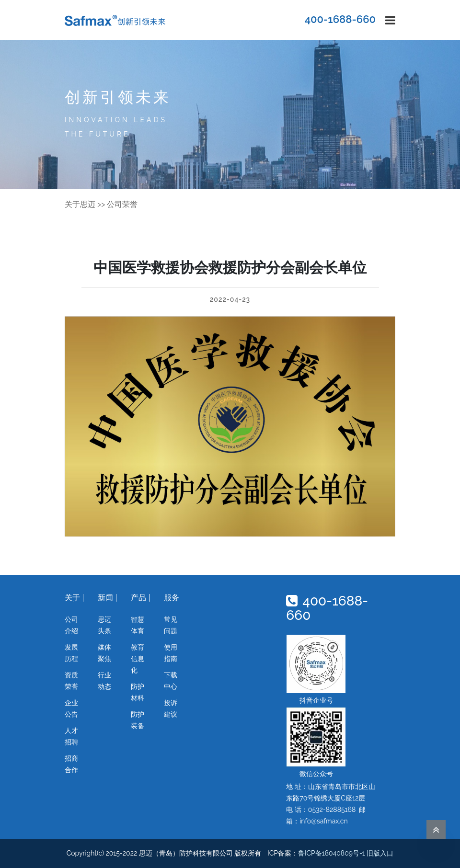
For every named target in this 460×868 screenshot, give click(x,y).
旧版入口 (380, 853)
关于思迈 (80, 204)
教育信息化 (138, 659)
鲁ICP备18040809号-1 (332, 853)
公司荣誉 (122, 204)
